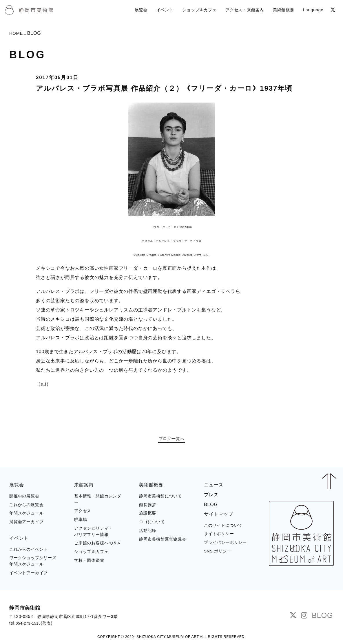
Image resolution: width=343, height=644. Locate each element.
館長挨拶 (148, 506)
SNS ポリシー (218, 552)
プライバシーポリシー (225, 544)
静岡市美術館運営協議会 (163, 540)
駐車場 (81, 521)
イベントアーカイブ (29, 574)
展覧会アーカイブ (26, 523)
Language (312, 9)
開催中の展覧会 (24, 497)
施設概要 (148, 515)
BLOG (211, 506)
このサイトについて (223, 527)
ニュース (214, 486)
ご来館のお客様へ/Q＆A (97, 544)
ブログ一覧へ (172, 440)
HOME (17, 34)
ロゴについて (152, 523)
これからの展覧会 (26, 506)
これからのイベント (29, 551)
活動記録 (148, 532)
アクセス (83, 512)
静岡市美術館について (160, 497)
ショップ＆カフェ (91, 553)
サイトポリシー (219, 535)
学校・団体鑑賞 (89, 562)
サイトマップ (219, 515)
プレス (211, 496)
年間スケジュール (26, 515)
